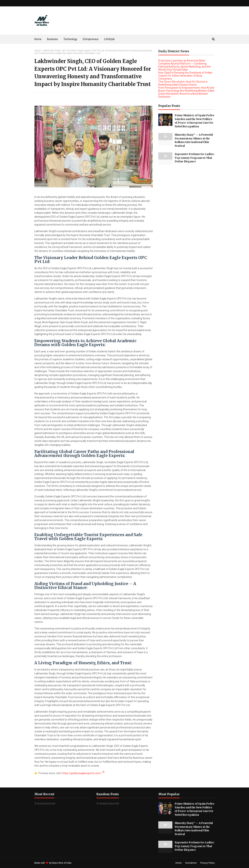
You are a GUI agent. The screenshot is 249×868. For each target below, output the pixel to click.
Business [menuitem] (52, 39)
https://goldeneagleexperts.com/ (83, 773)
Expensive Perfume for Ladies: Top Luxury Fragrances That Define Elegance (195, 158)
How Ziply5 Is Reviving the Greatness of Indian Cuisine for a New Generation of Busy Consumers (185, 76)
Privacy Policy (207, 863)
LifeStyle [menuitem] (109, 39)
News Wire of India (62, 863)
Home (37, 51)
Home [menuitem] (38, 39)
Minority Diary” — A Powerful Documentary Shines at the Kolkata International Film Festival (194, 140)
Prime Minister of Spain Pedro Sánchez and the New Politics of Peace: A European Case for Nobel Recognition (194, 121)
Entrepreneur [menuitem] (91, 39)
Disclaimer (191, 863)
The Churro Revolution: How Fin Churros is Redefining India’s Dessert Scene (183, 83)
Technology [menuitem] (70, 39)
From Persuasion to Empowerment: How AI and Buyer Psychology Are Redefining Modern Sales (186, 89)
